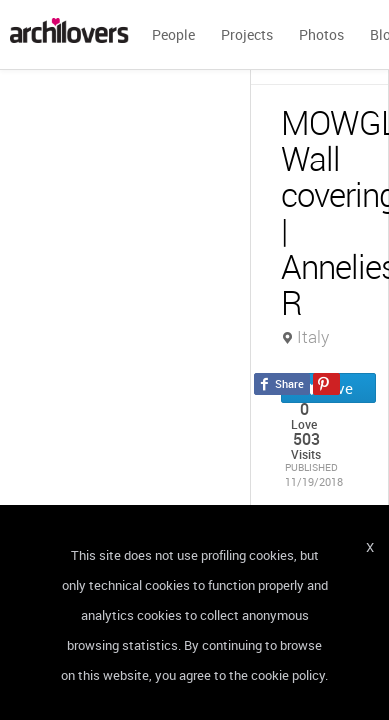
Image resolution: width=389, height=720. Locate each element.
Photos (321, 34)
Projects (247, 34)
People (173, 34)
